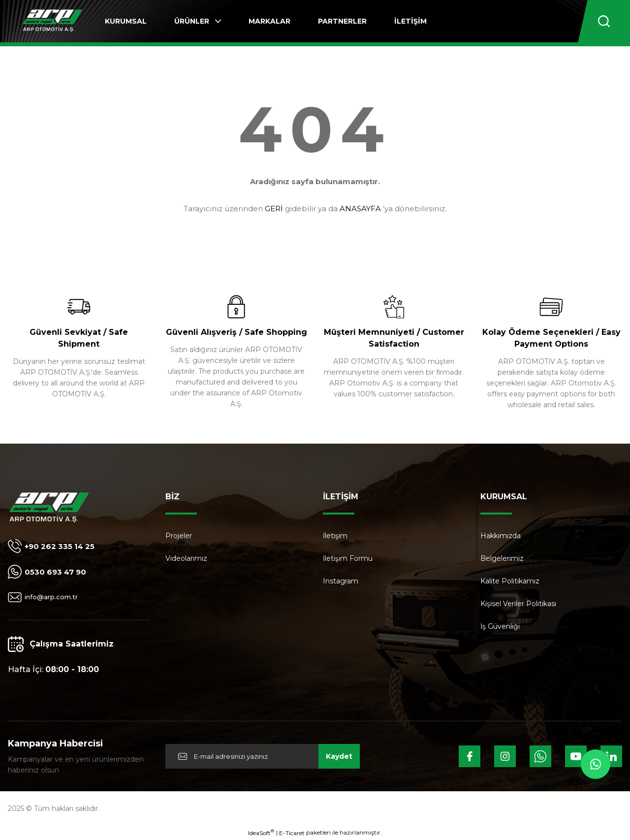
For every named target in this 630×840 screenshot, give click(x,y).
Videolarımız (186, 558)
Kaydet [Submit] (339, 756)
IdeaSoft (261, 833)
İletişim (335, 536)
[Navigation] (198, 21)
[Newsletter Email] (263, 756)
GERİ (274, 209)
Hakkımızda (501, 536)
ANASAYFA (360, 209)
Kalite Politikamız (510, 581)
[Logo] (52, 21)
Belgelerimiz (502, 558)
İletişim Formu (348, 558)
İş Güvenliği (500, 626)
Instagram (341, 581)
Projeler (179, 536)
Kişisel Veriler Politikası (518, 604)
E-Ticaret (292, 833)
